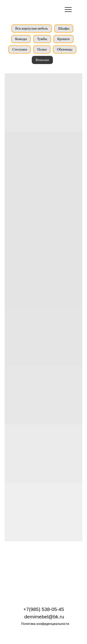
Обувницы (65, 49)
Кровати (63, 39)
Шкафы (64, 28)
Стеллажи (20, 49)
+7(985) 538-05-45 (43, 609)
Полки (42, 49)
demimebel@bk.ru (44, 617)
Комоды (21, 39)
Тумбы (42, 39)
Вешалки (42, 60)
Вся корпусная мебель (32, 28)
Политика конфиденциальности (45, 624)
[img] (26, 9)
